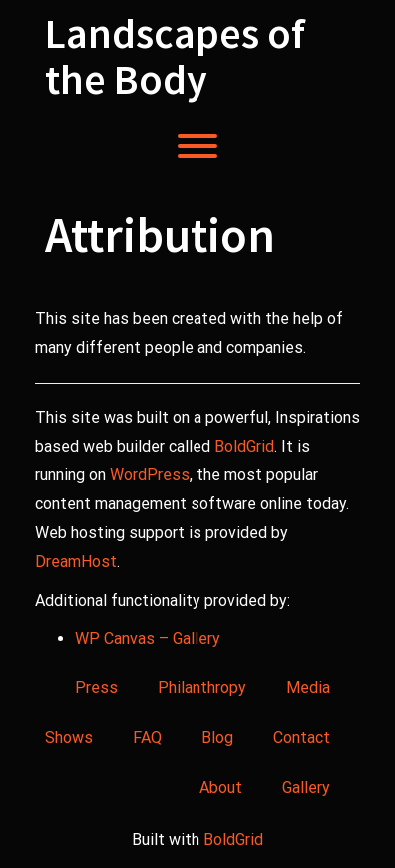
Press (96, 688)
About (221, 788)
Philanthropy (202, 688)
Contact (302, 738)
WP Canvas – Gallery (148, 638)
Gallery (306, 788)
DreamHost (76, 561)
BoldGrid (244, 446)
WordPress (150, 474)
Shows (69, 738)
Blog (217, 738)
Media (308, 688)
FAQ (147, 738)
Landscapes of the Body (175, 56)
